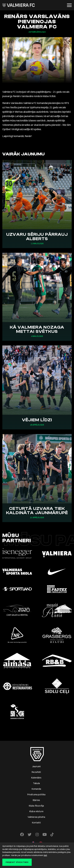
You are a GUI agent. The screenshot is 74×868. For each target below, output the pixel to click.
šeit (45, 855)
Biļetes (36, 800)
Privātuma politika (36, 795)
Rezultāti (36, 772)
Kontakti (36, 823)
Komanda (36, 789)
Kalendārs (36, 778)
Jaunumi (36, 766)
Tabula (36, 783)
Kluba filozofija (36, 806)
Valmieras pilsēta (36, 817)
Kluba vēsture (36, 811)
